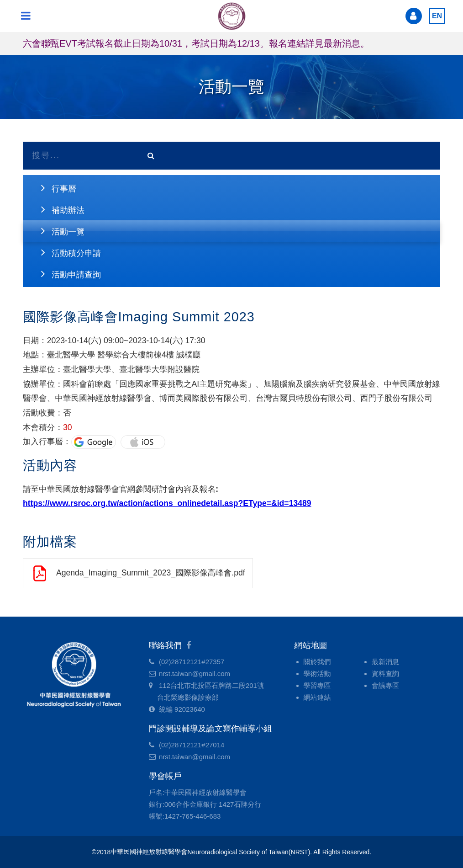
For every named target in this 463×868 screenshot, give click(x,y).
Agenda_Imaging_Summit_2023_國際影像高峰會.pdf (151, 573)
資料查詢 (385, 674)
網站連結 (317, 697)
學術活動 (317, 674)
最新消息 (385, 662)
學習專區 (317, 685)
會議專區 (385, 685)
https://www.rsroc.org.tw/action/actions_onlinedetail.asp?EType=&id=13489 (167, 503)
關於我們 (317, 662)
